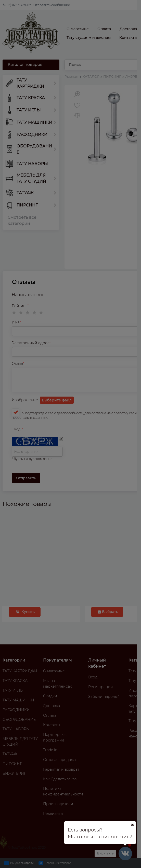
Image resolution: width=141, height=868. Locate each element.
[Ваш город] (132, 825)
